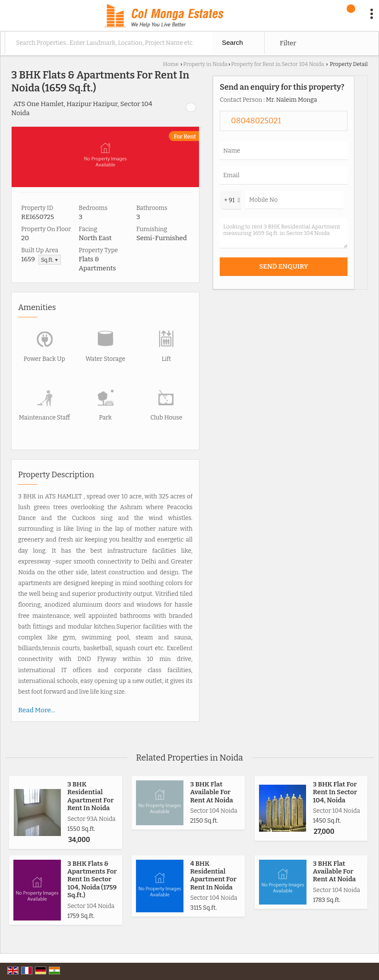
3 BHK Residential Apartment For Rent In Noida (90, 796)
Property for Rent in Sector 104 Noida (278, 64)
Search (232, 42)
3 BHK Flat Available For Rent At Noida (211, 792)
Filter (288, 43)
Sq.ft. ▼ (50, 260)
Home (171, 64)
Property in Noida (205, 64)
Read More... (37, 710)
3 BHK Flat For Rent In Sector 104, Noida (335, 792)
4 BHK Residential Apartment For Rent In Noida (213, 875)
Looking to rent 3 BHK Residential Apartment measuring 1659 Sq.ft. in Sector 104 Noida (284, 233)
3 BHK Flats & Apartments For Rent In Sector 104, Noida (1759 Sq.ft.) (92, 880)
